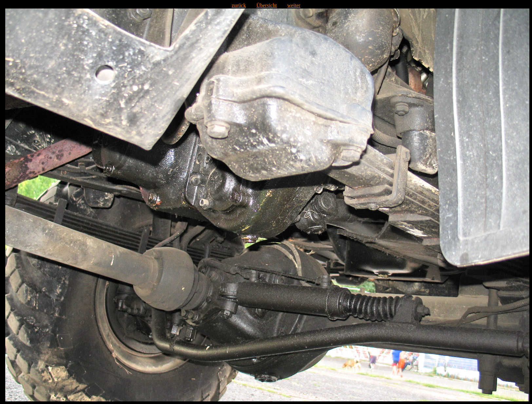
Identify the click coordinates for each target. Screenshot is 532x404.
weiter (294, 5)
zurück (239, 5)
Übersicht (267, 5)
